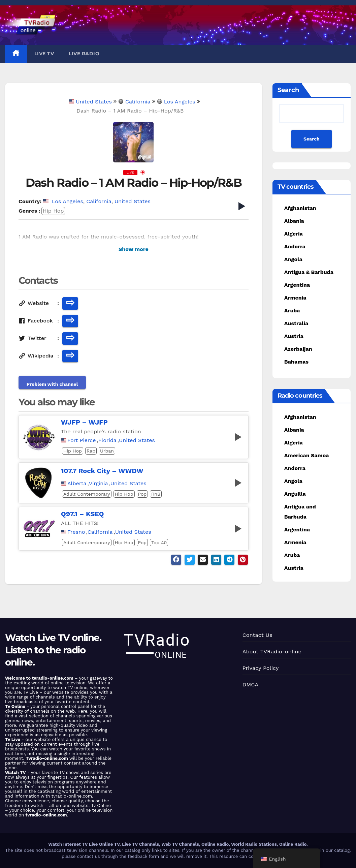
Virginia (99, 484)
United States (90, 102)
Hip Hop (53, 211)
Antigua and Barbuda (300, 512)
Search (288, 90)
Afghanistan (300, 208)
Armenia (295, 298)
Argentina (297, 285)
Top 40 (159, 542)
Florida (107, 440)
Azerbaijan (298, 349)
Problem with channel (52, 384)
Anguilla (295, 494)
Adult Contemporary (87, 494)
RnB (156, 494)
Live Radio (84, 54)
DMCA (251, 685)
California (134, 102)
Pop (142, 494)
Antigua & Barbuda (309, 272)
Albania (294, 221)
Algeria (294, 234)
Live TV (44, 54)
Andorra (295, 246)
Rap (91, 451)
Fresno (76, 532)
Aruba (292, 311)
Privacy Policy (261, 668)
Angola (293, 259)
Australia (296, 323)
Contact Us (257, 635)
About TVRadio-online (272, 652)
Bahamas (296, 362)
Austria (294, 336)
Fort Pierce (82, 440)
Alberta (77, 484)
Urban (107, 451)
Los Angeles (176, 102)
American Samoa (307, 455)
